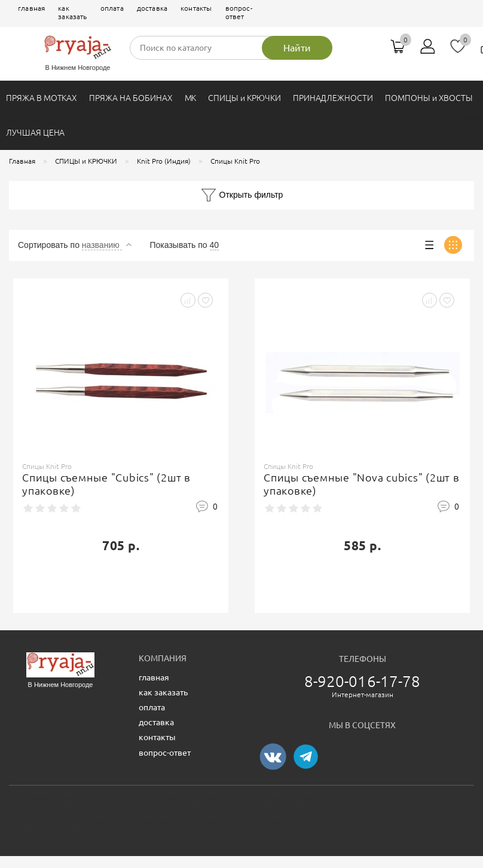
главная (31, 8)
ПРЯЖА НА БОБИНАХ (131, 98)
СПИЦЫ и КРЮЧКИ (244, 98)
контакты (196, 8)
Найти (297, 48)
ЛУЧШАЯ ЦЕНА (35, 133)
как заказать (72, 12)
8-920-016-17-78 (363, 681)
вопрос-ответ (239, 12)
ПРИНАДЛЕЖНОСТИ (333, 98)
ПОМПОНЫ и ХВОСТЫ (429, 98)
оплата (112, 8)
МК (191, 98)
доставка (152, 8)
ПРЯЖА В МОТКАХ (42, 98)
